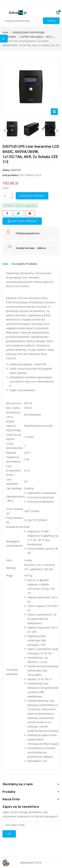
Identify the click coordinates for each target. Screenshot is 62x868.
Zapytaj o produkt (22, 221)
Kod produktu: (11, 175)
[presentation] (28, 844)
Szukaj (51, 21)
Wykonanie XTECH (31, 863)
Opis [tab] (5, 264)
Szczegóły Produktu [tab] (24, 264)
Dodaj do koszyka (32, 196)
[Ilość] (6, 196)
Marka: (6, 170)
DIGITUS (16, 170)
